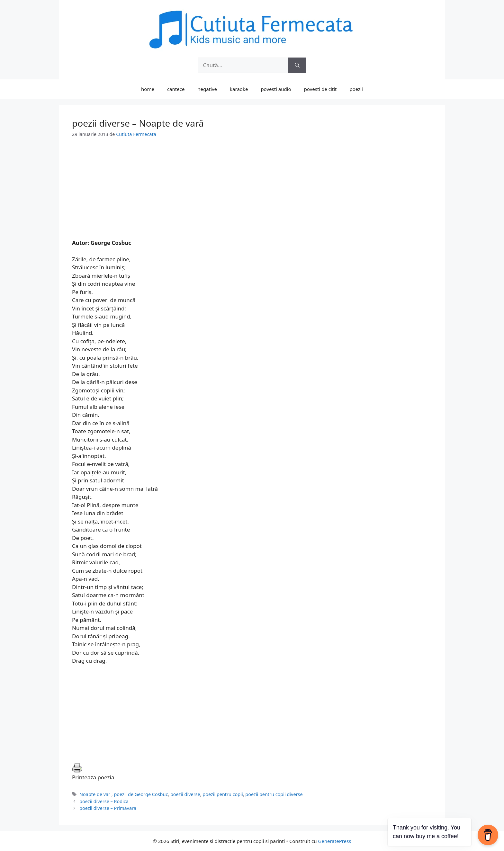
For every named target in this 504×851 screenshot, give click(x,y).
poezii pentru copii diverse (274, 794)
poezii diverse (185, 794)
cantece (176, 89)
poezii (356, 89)
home (148, 89)
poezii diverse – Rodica (104, 801)
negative (207, 89)
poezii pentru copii (223, 794)
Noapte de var (95, 794)
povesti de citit (320, 89)
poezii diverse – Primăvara (108, 808)
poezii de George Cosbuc (141, 794)
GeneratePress (334, 841)
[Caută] (297, 65)
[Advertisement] (252, 194)
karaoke (239, 89)
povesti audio (276, 89)
